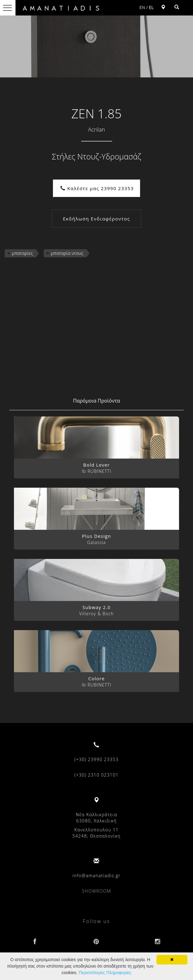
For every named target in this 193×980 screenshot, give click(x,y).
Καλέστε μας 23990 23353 (97, 188)
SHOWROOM (97, 891)
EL (151, 7)
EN (142, 7)
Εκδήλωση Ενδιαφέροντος (96, 219)
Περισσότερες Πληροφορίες (105, 973)
